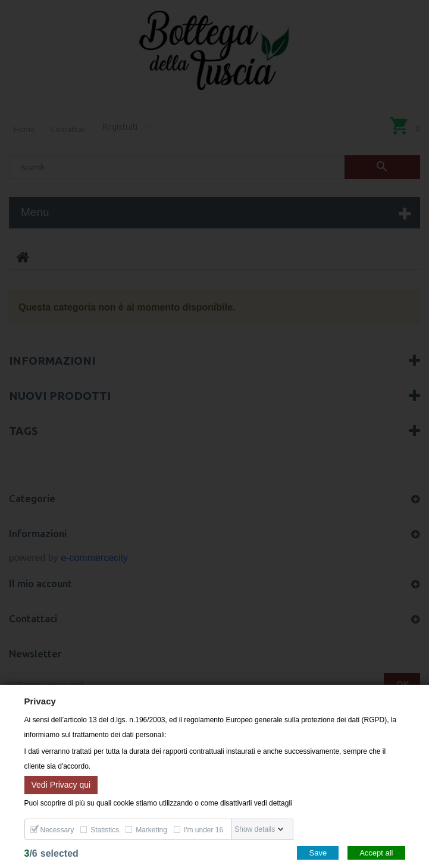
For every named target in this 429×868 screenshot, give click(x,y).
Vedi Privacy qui (61, 784)
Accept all (376, 853)
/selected (51, 853)
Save (318, 853)
